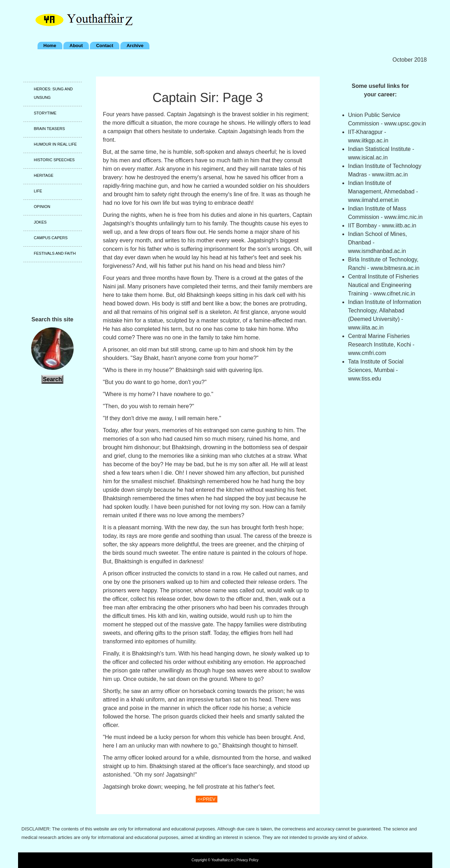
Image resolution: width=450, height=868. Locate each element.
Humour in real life (55, 144)
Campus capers (51, 238)
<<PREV (207, 799)
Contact (104, 46)
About (76, 46)
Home (50, 46)
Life (38, 191)
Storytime (45, 113)
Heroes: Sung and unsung (53, 93)
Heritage (44, 175)
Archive (135, 46)
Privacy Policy (247, 860)
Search (52, 379)
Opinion (42, 207)
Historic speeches (54, 160)
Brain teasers (50, 129)
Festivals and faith (55, 253)
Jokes (40, 222)
